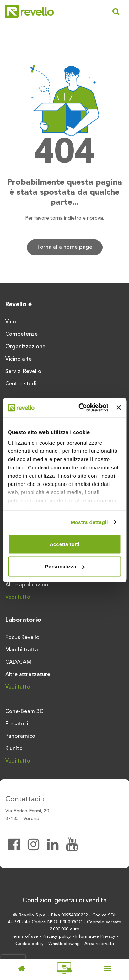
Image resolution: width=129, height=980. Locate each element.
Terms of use (24, 936)
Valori (12, 322)
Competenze (21, 334)
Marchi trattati (23, 650)
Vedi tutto (18, 597)
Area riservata (99, 944)
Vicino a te (18, 359)
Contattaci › (25, 799)
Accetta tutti (64, 544)
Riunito (14, 749)
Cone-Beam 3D (24, 712)
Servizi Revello (23, 372)
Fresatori (17, 724)
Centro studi (21, 384)
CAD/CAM (18, 662)
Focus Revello (22, 638)
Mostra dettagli (89, 522)
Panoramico (20, 736)
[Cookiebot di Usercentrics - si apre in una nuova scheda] (81, 408)
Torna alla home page (64, 247)
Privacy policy (57, 936)
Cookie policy (30, 944)
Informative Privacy (95, 936)
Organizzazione (25, 347)
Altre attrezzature (28, 675)
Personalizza (65, 567)
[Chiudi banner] (119, 407)
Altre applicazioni (27, 585)
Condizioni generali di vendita (65, 901)
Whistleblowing (64, 944)
